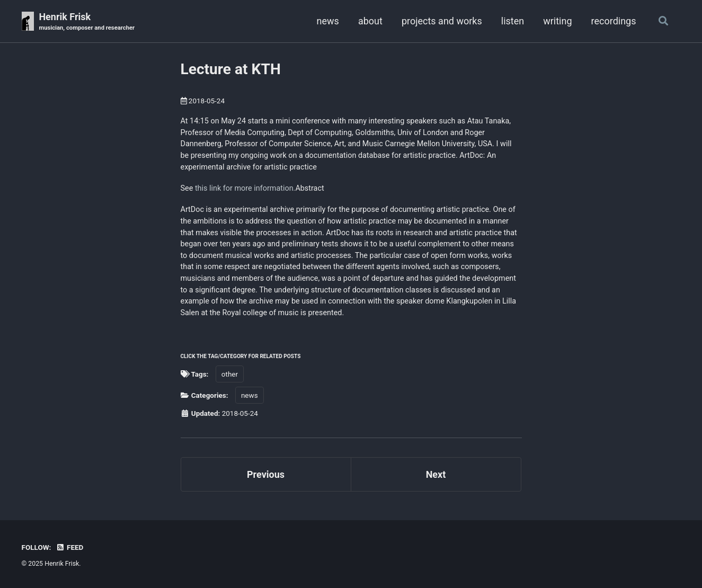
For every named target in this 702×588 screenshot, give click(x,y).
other (230, 374)
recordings (614, 21)
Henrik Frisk (87, 22)
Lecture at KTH (231, 69)
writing (557, 21)
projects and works (442, 21)
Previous (266, 474)
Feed (70, 547)
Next (436, 474)
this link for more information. (245, 188)
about (370, 21)
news (328, 21)
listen (513, 21)
